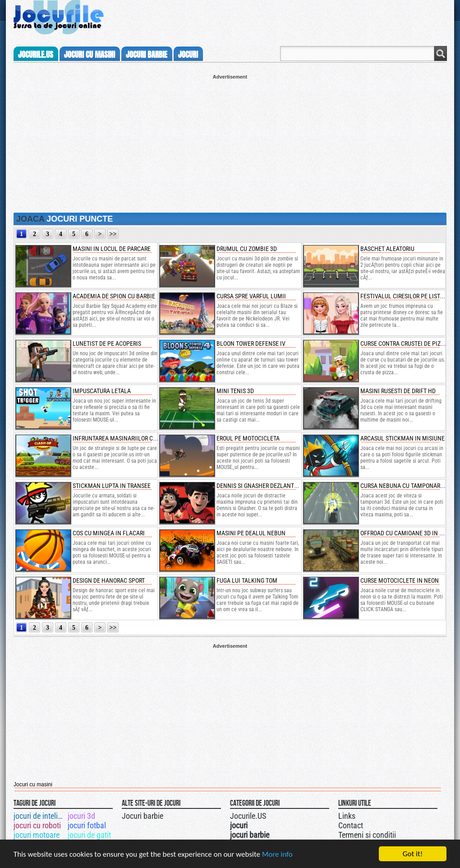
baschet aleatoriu (387, 249)
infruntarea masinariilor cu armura (126, 438)
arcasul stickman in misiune (402, 438)
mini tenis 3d (235, 391)
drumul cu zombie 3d (247, 249)
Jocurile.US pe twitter (281, 815)
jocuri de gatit (89, 835)
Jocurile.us (36, 55)
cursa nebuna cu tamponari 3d (405, 486)
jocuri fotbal (87, 825)
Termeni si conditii (367, 835)
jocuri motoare (37, 835)
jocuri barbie (147, 55)
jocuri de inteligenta (40, 816)
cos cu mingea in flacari (109, 533)
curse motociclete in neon (400, 580)
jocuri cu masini (90, 55)
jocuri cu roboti (37, 825)
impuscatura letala (102, 391)
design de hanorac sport (109, 580)
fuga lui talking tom (247, 580)
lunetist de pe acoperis (107, 343)
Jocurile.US (248, 816)
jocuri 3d (81, 816)
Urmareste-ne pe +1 (272, 815)
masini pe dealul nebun (251, 533)
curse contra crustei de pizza (404, 343)
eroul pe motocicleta (248, 438)
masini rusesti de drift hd (398, 391)
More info (277, 854)
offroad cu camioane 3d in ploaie (409, 533)
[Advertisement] (230, 143)
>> (113, 234)
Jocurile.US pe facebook (290, 815)
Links (347, 816)
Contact (351, 825)
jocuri (188, 55)
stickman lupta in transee (112, 486)
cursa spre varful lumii (251, 296)
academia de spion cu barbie (114, 296)
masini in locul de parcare (112, 249)
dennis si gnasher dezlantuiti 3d (264, 486)
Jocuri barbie (143, 816)
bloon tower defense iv (251, 343)
